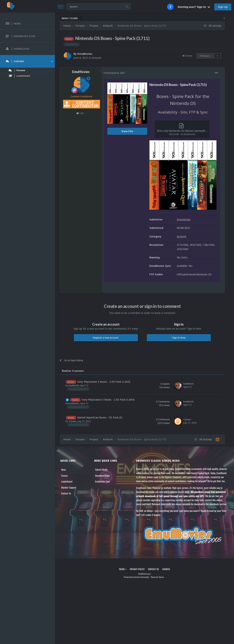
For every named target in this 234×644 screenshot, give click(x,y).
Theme (123, 569)
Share (187, 56)
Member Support (69, 487)
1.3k (80, 113)
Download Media (102, 476)
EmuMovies (85, 54)
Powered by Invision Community (136, 577)
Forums (65, 476)
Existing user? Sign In (194, 7)
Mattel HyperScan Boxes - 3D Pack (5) (100, 417)
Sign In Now (179, 338)
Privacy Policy (137, 569)
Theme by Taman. (157, 577)
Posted (114, 73)
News (64, 470)
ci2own (73, 421)
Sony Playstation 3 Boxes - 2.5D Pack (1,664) (104, 382)
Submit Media (101, 470)
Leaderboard (67, 481)
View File (127, 131)
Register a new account (106, 338)
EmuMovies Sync (102, 481)
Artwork (96, 58)
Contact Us (66, 493)
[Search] (99, 7)
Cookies (166, 569)
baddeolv (74, 385)
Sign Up (223, 7)
